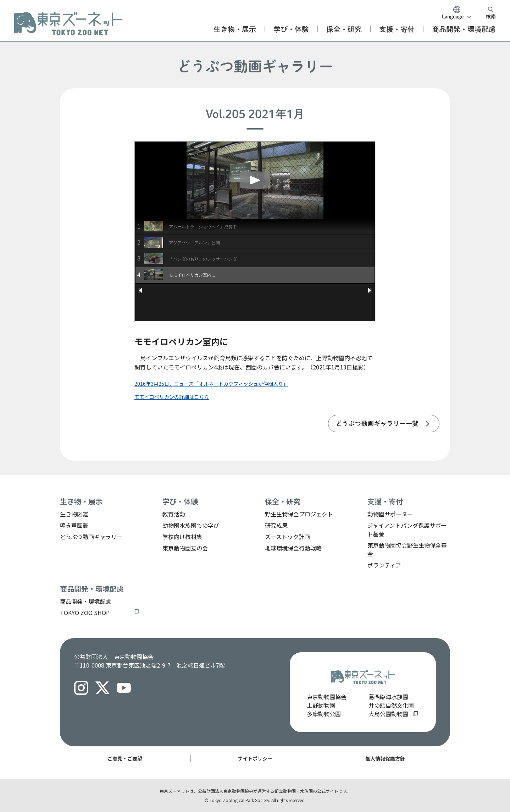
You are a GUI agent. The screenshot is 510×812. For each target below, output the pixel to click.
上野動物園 (321, 705)
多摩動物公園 (324, 714)
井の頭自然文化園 (391, 705)
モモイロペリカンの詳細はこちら (172, 397)
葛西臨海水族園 (388, 697)
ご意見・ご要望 (125, 758)
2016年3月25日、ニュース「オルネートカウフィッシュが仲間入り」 (211, 384)
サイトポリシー (255, 758)
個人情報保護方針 (385, 758)
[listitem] (384, 424)
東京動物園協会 (327, 697)
